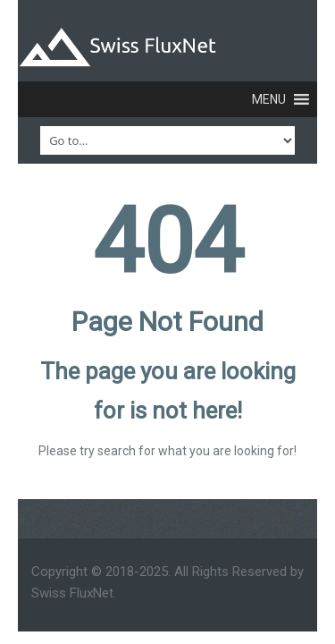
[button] (269, 99)
